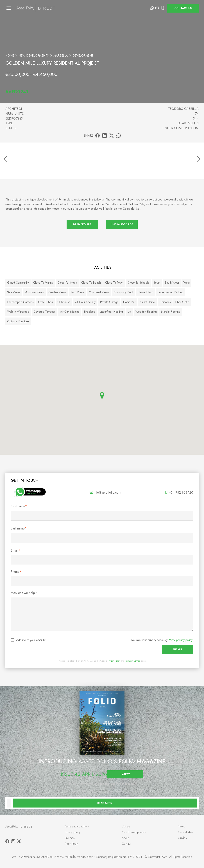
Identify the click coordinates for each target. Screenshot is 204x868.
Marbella (61, 56)
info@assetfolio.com (105, 493)
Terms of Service (133, 661)
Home (10, 56)
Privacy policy (72, 832)
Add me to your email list (31, 640)
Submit (177, 649)
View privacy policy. (181, 640)
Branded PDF (82, 224)
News (181, 826)
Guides (182, 838)
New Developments (34, 56)
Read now (105, 803)
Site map (70, 838)
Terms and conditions (77, 826)
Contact (126, 844)
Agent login (72, 844)
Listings (126, 826)
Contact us (183, 8)
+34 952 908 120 (179, 493)
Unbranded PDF (122, 224)
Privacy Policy (114, 661)
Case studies (186, 832)
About (125, 838)
